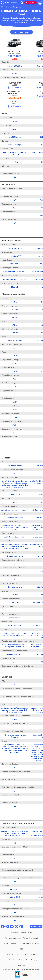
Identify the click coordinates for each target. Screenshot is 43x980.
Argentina (10, 954)
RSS (22, 949)
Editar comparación (21, 32)
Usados (15, 104)
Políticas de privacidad (30, 938)
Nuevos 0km (15, 85)
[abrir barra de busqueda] (22, 3)
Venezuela (21, 965)
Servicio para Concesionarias (30, 944)
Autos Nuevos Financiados (15, 95)
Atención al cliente (27, 933)
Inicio (3, 7)
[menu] (40, 3)
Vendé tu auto (31, 3)
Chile (18, 954)
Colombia (25, 954)
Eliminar (15, 59)
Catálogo (9, 7)
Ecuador (33, 954)
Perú (27, 960)
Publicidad (15, 944)
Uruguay (34, 960)
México (21, 960)
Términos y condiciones (13, 938)
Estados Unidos (11, 960)
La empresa (14, 933)
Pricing (6, 944)
